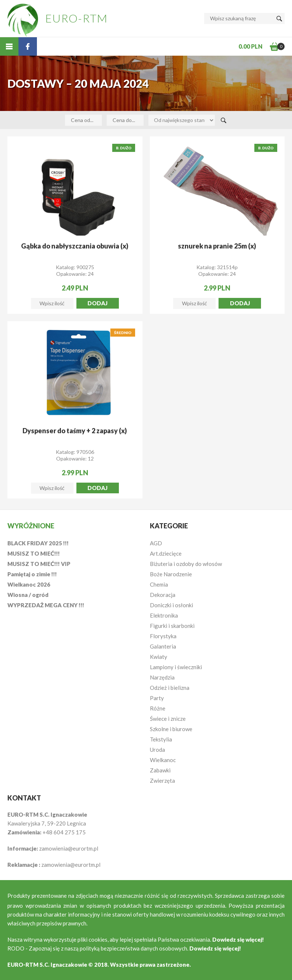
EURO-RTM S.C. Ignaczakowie (47, 965)
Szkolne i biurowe (171, 729)
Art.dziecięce (166, 553)
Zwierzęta (162, 781)
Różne (158, 708)
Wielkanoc (163, 760)
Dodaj (97, 303)
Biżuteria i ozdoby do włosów (186, 564)
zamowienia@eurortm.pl (69, 848)
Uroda (157, 750)
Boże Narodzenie (171, 574)
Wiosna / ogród (28, 595)
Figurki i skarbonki (172, 626)
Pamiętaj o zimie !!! (32, 574)
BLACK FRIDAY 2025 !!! (38, 543)
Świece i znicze (168, 719)
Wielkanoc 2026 (29, 584)
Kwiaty (159, 657)
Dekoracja (163, 595)
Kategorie (169, 526)
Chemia (159, 584)
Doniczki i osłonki (171, 605)
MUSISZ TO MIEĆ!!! (34, 553)
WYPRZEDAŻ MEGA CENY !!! (46, 605)
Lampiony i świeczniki (176, 667)
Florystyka (163, 636)
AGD (156, 543)
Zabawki (160, 770)
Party (157, 698)
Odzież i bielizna (170, 688)
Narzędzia (162, 677)
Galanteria (163, 646)
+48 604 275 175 (64, 832)
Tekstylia (161, 739)
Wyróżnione (31, 526)
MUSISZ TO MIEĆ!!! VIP (39, 564)
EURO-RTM (77, 18)
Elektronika (164, 615)
